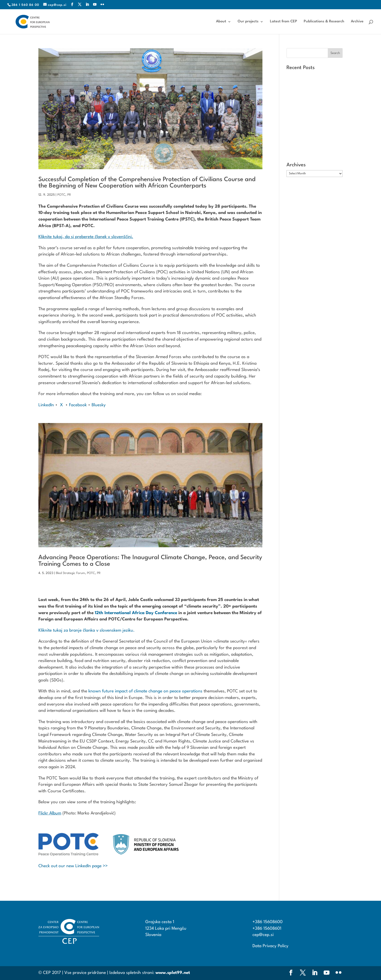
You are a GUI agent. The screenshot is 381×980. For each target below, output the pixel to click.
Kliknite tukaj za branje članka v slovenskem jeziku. (87, 631)
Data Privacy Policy (270, 946)
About (221, 22)
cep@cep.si (263, 935)
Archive (357, 22)
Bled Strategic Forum (70, 573)
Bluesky (99, 405)
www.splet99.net (173, 973)
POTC (61, 195)
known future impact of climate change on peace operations (145, 691)
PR (69, 195)
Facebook (77, 405)
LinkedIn (46, 405)
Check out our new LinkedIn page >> (73, 866)
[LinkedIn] (87, 5)
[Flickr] (102, 5)
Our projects (248, 22)
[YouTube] (95, 5)
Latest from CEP (284, 22)
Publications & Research (324, 22)
